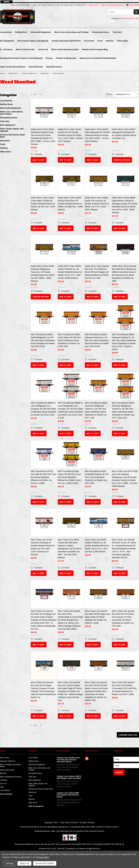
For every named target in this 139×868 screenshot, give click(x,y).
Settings (10, 863)
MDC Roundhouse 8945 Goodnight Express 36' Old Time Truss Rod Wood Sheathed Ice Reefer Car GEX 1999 (97, 477)
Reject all (25, 863)
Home (2, 73)
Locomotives (6, 32)
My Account (93, 5)
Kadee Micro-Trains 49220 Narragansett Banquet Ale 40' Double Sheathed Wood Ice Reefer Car (124, 134)
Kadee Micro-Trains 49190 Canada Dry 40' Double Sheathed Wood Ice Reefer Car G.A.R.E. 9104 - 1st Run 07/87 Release (70, 135)
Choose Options (122, 160)
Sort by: (109, 94)
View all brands (6, 794)
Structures (89, 41)
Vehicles (110, 41)
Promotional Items (100, 32)
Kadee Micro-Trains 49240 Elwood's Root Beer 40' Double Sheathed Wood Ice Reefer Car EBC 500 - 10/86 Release (70, 204)
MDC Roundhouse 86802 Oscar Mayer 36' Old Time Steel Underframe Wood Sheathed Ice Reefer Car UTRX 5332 (69, 340)
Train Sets (117, 32)
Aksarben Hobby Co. (8, 761)
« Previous (32, 95)
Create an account (116, 5)
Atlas (2, 787)
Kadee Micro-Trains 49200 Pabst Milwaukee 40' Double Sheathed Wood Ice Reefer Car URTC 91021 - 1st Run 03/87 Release (97, 135)
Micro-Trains (5, 758)
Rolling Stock (21, 32)
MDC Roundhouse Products (11, 777)
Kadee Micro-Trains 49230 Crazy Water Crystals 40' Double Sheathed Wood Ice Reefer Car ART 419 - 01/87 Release (43, 204)
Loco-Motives (5, 790)
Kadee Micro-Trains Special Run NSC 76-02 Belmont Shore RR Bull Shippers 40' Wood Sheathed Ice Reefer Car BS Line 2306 (97, 272)
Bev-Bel (3, 773)
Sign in (104, 5)
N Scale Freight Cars (29, 73)
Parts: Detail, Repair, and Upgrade (33, 41)
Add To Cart (39, 160)
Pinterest (87, 759)
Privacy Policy (43, 857)
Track (100, 41)
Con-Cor (3, 784)
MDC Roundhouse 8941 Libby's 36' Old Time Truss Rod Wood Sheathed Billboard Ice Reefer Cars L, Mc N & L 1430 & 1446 (70, 477)
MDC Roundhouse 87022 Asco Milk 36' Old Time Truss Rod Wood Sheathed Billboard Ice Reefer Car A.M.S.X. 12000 (43, 477)
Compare (38, 154)
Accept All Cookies (45, 863)
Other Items (122, 41)
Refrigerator (45, 73)
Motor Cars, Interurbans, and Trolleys (71, 32)
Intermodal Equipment (41, 32)
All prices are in (131, 18)
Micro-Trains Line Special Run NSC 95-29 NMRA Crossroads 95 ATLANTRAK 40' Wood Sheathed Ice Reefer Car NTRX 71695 (124, 688)
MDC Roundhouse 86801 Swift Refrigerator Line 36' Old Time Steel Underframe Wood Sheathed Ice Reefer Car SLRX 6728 (43, 340)
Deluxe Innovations (7, 770)
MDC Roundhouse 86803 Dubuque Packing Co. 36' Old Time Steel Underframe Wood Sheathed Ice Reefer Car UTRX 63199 (97, 340)
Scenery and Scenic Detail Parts (66, 41)
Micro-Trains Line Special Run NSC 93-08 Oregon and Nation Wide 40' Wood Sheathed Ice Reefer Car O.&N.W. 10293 (97, 617)
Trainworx (4, 780)
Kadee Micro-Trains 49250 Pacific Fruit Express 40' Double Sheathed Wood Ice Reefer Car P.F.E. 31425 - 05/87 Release (97, 204)
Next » (41, 95)
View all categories (36, 806)
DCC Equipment (7, 41)
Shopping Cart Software (76, 848)
